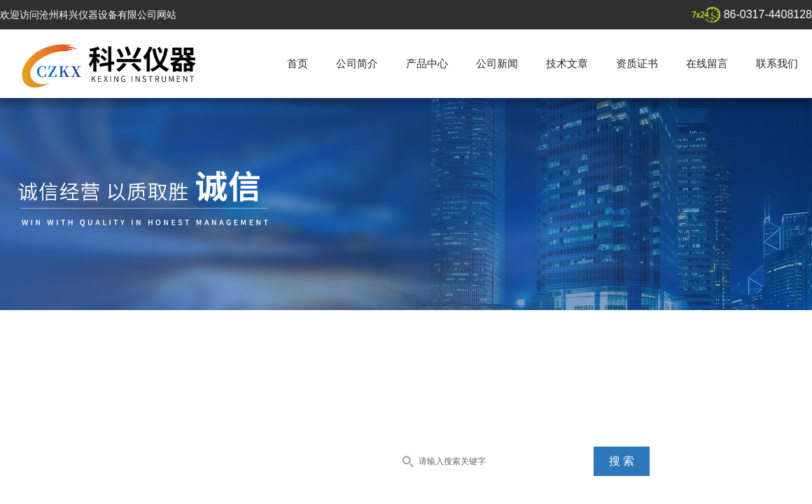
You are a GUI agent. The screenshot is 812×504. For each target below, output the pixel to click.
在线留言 (707, 63)
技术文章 (567, 63)
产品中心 (427, 63)
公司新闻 (497, 63)
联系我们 (777, 63)
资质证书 (637, 63)
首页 (297, 63)
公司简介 (357, 63)
